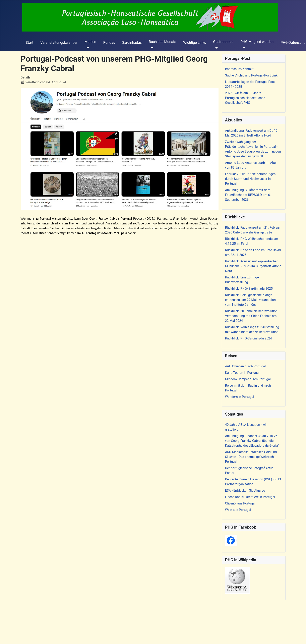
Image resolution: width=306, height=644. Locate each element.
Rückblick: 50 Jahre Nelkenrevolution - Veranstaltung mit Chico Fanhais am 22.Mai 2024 (252, 316)
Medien (90, 42)
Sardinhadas (132, 43)
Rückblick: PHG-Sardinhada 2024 (249, 338)
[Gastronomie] (216, 48)
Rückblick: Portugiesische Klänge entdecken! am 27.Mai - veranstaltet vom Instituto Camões (251, 300)
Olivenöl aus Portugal (240, 503)
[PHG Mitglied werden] (243, 48)
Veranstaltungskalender (59, 43)
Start (29, 43)
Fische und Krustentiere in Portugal (250, 497)
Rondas (109, 43)
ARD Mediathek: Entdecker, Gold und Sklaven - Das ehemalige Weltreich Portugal (251, 457)
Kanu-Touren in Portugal (242, 373)
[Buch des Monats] (151, 48)
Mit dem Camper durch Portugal (248, 379)
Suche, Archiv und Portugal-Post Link (251, 75)
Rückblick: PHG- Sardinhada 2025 (249, 289)
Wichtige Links (195, 43)
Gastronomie (223, 42)
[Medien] (87, 48)
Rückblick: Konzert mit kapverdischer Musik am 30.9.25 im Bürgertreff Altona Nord (253, 266)
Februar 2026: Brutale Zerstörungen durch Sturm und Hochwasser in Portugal (250, 179)
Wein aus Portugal (238, 510)
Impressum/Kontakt (239, 69)
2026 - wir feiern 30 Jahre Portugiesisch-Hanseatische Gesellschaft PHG (245, 98)
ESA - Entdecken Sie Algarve (245, 491)
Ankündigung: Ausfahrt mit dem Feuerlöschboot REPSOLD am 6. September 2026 (248, 195)
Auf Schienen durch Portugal (246, 366)
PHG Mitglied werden (257, 42)
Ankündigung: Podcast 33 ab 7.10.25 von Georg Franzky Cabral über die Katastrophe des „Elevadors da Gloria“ (252, 441)
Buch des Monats (163, 42)
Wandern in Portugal (240, 397)
